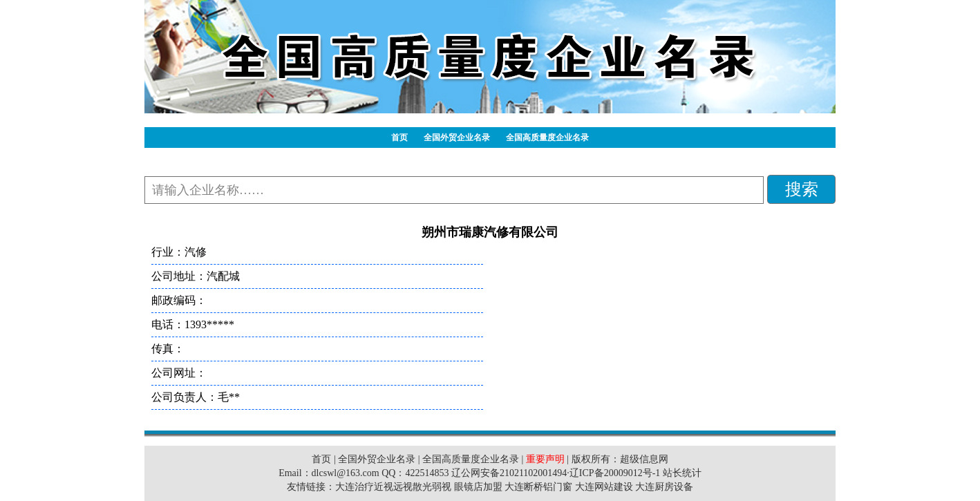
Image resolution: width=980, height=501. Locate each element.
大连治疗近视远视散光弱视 (393, 487)
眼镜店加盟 (478, 487)
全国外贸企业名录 (457, 138)
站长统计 (682, 473)
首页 (399, 138)
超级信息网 (644, 459)
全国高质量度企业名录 (547, 138)
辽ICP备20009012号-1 (615, 473)
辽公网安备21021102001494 (509, 473)
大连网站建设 (604, 487)
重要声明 (545, 459)
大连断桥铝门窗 (538, 487)
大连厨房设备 (664, 487)
